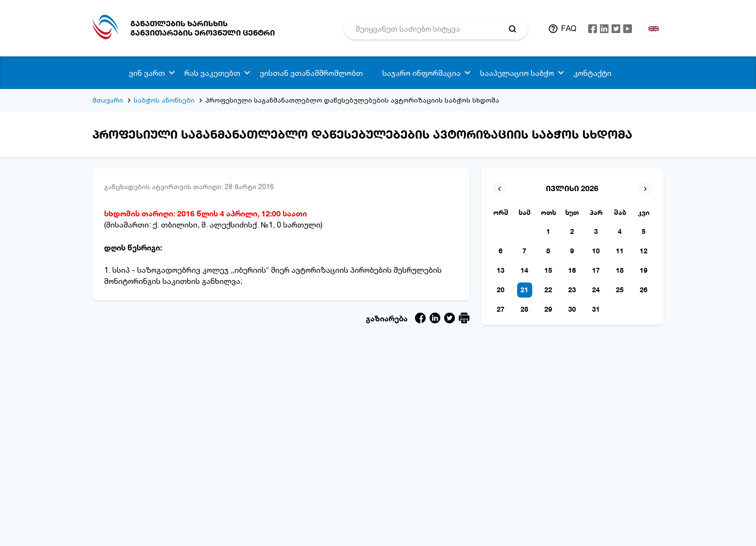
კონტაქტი (593, 73)
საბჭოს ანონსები (164, 100)
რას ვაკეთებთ (212, 73)
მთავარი (108, 100)
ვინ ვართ (147, 73)
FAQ (569, 28)
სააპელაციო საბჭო (517, 73)
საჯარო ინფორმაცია (422, 73)
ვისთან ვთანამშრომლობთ (311, 73)
